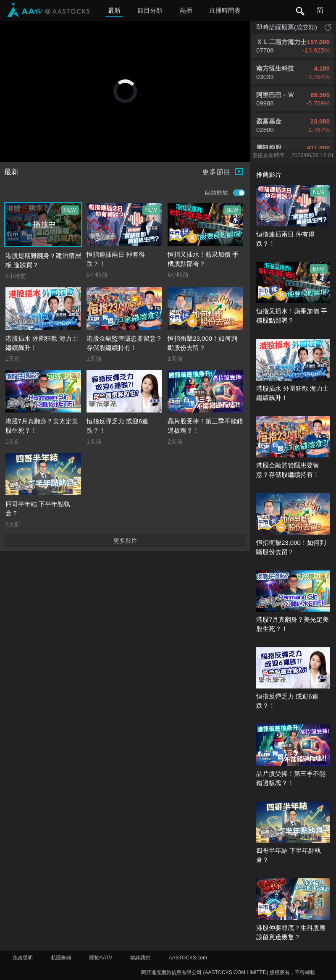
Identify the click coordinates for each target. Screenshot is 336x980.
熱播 (186, 10)
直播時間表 (225, 10)
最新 (114, 10)
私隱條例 (61, 958)
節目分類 (150, 10)
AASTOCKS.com (188, 958)
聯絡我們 (140, 958)
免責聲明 (23, 958)
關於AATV (101, 958)
